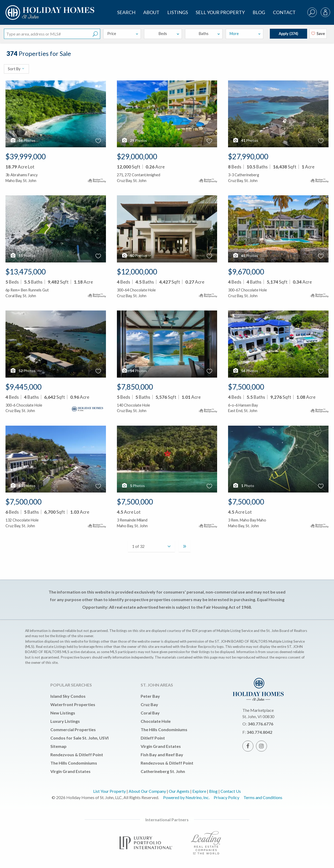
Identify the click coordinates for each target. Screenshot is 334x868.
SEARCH (126, 12)
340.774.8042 (259, 732)
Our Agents (179, 791)
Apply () (288, 34)
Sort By (16, 69)
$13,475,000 (26, 272)
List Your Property (109, 791)
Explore (199, 791)
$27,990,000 (248, 156)
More (245, 34)
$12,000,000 (137, 272)
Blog (259, 12)
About (151, 12)
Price (123, 34)
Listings (178, 12)
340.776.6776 (260, 724)
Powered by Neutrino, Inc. (186, 797)
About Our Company (147, 791)
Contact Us (231, 791)
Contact (284, 12)
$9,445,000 (23, 387)
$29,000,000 (137, 156)
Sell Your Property (220, 12)
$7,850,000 (135, 387)
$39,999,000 (26, 156)
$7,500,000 (246, 387)
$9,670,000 (246, 272)
